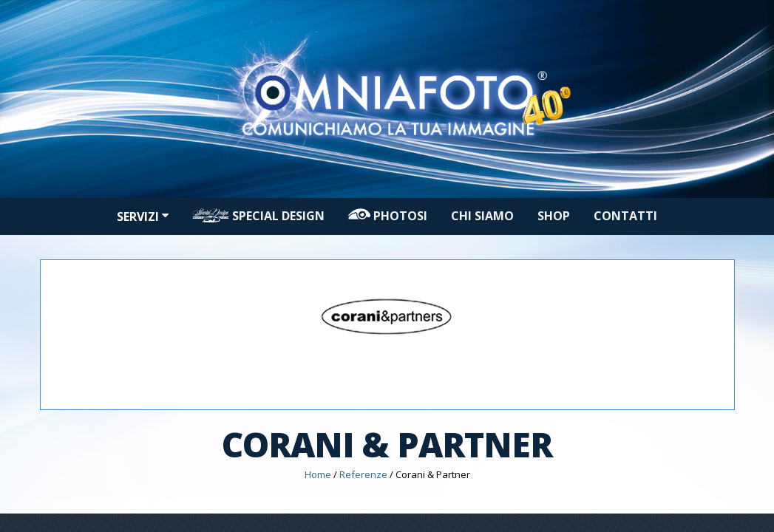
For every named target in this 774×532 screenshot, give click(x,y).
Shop (554, 216)
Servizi (143, 216)
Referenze (363, 474)
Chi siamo (482, 216)
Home (318, 474)
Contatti (625, 216)
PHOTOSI (388, 216)
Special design (258, 216)
